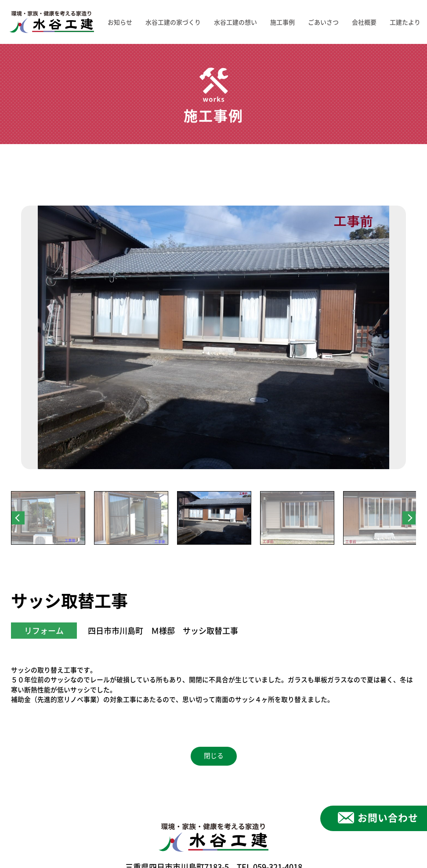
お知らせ (120, 22)
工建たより (405, 22)
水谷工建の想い (235, 22)
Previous (18, 518)
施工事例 (282, 22)
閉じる (214, 756)
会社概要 (364, 22)
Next (409, 518)
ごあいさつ (323, 22)
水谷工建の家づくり (173, 22)
